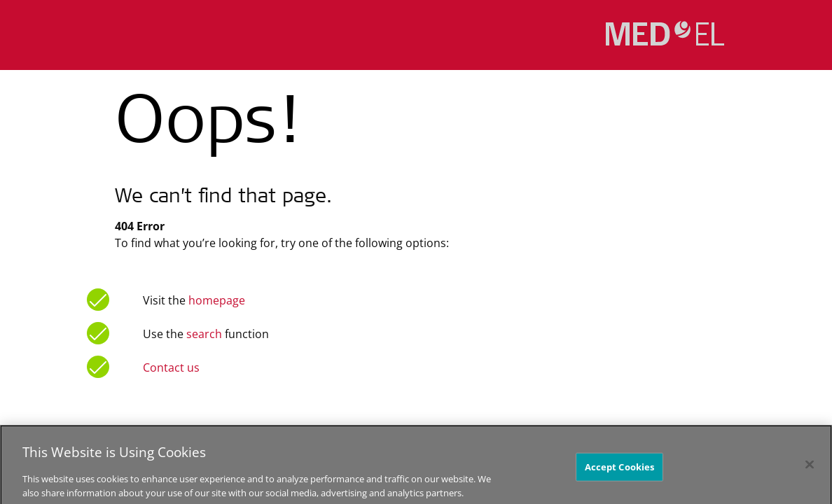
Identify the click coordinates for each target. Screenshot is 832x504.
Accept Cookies (620, 472)
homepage (215, 300)
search (204, 334)
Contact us (171, 367)
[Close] (810, 469)
